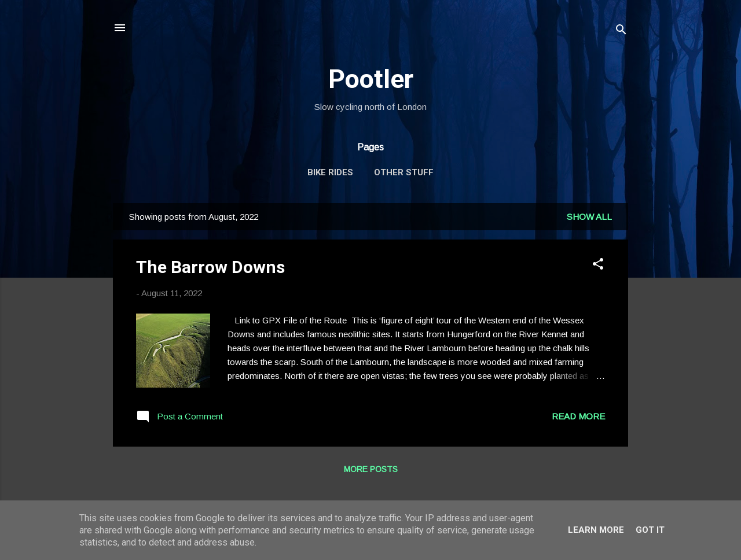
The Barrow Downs (210, 267)
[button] (598, 266)
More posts (371, 469)
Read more (578, 416)
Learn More (596, 530)
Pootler (371, 79)
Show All (589, 217)
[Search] (621, 32)
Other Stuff (404, 172)
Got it (650, 530)
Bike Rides (330, 172)
